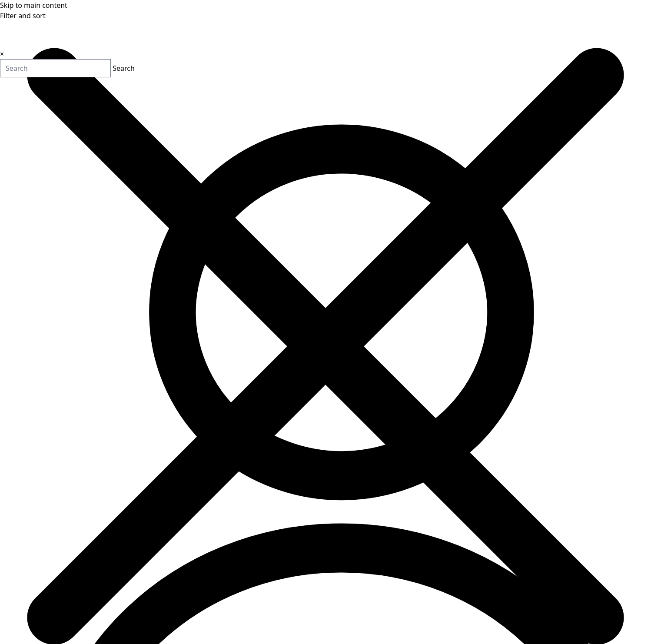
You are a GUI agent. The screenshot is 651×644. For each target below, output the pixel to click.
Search (91, 69)
